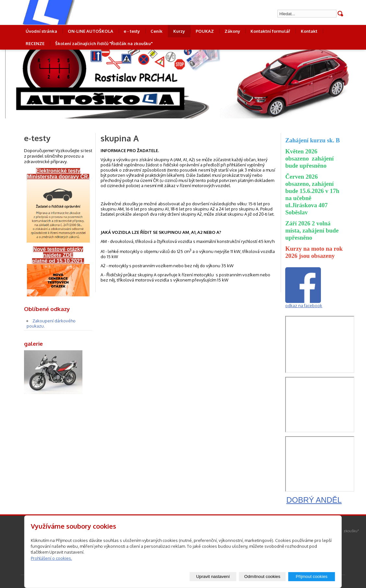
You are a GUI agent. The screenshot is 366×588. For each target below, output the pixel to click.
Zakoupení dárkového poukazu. (51, 323)
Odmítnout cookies (262, 576)
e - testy (132, 31)
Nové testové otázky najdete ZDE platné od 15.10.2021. (58, 255)
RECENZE (35, 43)
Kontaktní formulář (270, 31)
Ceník (157, 31)
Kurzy (179, 31)
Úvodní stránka (41, 31)
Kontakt (309, 31)
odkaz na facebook (304, 306)
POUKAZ (205, 31)
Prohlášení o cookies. (51, 558)
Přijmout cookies (311, 576)
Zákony (232, 31)
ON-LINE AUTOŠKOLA (91, 31)
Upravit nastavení (213, 576)
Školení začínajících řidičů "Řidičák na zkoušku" (104, 43)
